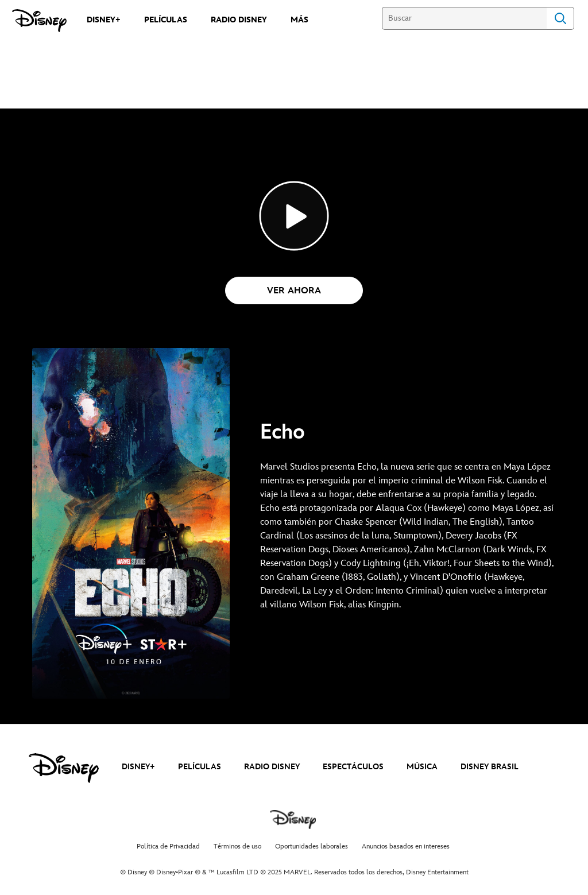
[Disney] (39, 21)
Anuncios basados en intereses (406, 846)
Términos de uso (237, 846)
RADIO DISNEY (272, 767)
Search (560, 18)
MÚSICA (422, 767)
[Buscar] (464, 18)
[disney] (64, 768)
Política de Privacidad (168, 846)
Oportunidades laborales (312, 846)
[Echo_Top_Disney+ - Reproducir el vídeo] (294, 216)
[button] (294, 290)
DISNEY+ (138, 767)
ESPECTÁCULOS (353, 767)
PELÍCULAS (200, 767)
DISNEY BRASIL (490, 767)
